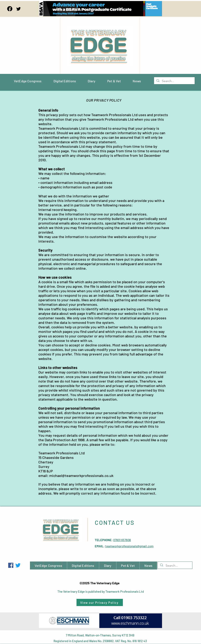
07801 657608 (122, 540)
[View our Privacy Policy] (100, 602)
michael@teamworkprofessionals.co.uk (81, 476)
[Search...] (174, 81)
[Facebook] (10, 9)
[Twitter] (19, 9)
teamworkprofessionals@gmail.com (129, 546)
